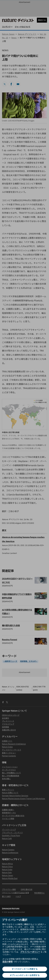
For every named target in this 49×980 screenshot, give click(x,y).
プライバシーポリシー (30, 952)
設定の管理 (8, 962)
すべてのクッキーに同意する (25, 969)
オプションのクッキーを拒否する (25, 975)
